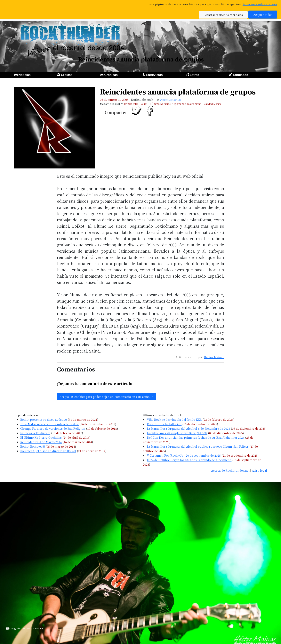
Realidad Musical (213, 104)
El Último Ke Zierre (160, 104)
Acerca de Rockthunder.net (230, 470)
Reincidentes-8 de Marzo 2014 (41, 442)
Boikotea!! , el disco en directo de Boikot (48, 451)
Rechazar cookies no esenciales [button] (223, 15)
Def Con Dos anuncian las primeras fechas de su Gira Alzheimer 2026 (196, 437)
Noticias (24, 75)
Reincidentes (131, 104)
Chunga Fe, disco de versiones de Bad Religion (53, 428)
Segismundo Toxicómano (187, 104)
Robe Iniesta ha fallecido (164, 424)
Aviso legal (259, 470)
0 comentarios (170, 99)
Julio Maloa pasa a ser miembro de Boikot (49, 424)
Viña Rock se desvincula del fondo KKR (174, 419)
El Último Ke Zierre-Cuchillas (41, 437)
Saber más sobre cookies (260, 4)
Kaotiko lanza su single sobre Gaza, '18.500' (177, 433)
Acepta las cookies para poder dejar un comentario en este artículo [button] (106, 397)
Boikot (144, 104)
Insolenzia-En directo (35, 433)
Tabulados (240, 75)
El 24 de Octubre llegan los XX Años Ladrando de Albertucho (189, 460)
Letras (194, 75)
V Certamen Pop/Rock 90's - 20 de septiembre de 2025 (184, 455)
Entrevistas (154, 75)
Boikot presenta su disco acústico (44, 419)
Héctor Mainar (214, 357)
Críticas (67, 75)
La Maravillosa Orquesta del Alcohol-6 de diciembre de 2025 (189, 428)
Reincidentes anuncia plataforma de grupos (178, 91)
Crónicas (111, 75)
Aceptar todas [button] (263, 15)
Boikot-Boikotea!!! (32, 446)
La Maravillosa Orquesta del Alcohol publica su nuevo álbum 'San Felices (198, 446)
